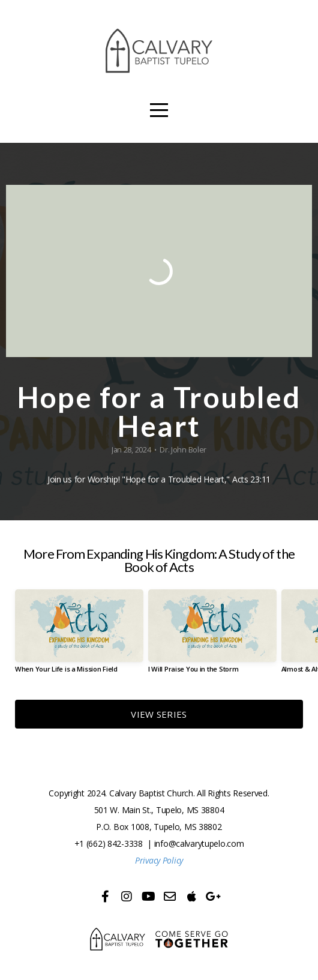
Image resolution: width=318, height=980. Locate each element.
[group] (79, 636)
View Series (159, 714)
